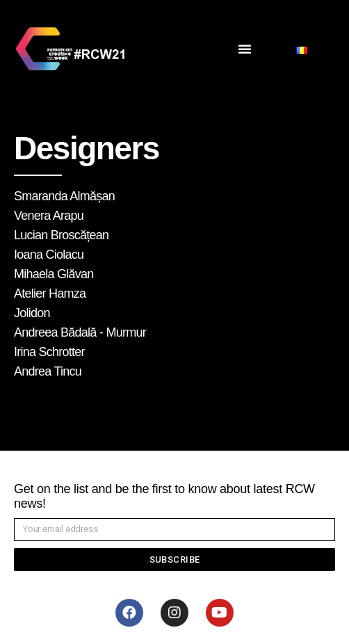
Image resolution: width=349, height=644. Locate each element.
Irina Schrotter (49, 352)
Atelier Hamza (50, 293)
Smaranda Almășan (64, 196)
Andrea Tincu (48, 371)
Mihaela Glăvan (54, 274)
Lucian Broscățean (61, 235)
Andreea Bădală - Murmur (80, 332)
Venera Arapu (49, 216)
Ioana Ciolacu (49, 255)
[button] (245, 49)
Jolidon (32, 313)
